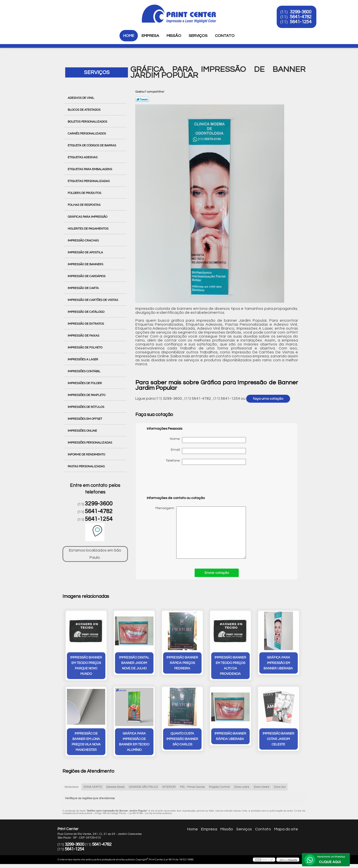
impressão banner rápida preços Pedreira (182, 663)
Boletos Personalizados (88, 122)
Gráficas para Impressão (88, 217)
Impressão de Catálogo (86, 312)
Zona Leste (242, 787)
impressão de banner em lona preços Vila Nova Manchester (86, 742)
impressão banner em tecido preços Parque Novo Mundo (86, 666)
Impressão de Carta (84, 288)
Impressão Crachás (84, 240)
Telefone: (206, 462)
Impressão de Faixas (84, 336)
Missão (174, 36)
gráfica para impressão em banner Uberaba (279, 663)
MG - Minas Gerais (192, 787)
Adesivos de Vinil (81, 98)
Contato (225, 36)
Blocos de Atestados (84, 110)
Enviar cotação (217, 573)
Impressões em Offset (85, 419)
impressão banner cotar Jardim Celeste (278, 739)
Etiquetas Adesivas (83, 157)
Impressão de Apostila (86, 252)
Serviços (198, 36)
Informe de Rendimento (87, 454)
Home (129, 36)
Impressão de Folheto (85, 347)
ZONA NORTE (93, 787)
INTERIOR (169, 787)
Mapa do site (286, 829)
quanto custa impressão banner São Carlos (182, 739)
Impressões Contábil (84, 371)
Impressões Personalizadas (90, 443)
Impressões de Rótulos (86, 407)
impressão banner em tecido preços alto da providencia (230, 666)
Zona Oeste (262, 787)
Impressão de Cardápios (87, 276)
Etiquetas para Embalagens (90, 169)
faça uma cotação (268, 399)
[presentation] (178, 483)
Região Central (219, 787)
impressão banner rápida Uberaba (230, 736)
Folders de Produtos (85, 193)
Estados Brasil (116, 787)
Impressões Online (83, 431)
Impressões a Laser (83, 359)
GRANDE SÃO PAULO (143, 787)
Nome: (208, 440)
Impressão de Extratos (86, 324)
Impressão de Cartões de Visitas (93, 300)
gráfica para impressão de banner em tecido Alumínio (134, 742)
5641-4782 (301, 17)
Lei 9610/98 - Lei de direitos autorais (150, 813)
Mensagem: (196, 533)
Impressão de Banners (86, 264)
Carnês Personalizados (87, 133)
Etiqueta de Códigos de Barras (92, 145)
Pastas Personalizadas (87, 466)
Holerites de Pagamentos (88, 229)
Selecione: (72, 787)
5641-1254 (301, 22)
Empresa (150, 36)
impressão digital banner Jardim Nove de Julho (134, 663)
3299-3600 (301, 12)
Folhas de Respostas (84, 205)
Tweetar (142, 99)
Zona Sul (280, 787)
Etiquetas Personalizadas (89, 181)
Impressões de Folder (85, 383)
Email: (208, 451)
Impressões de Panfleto (87, 395)
